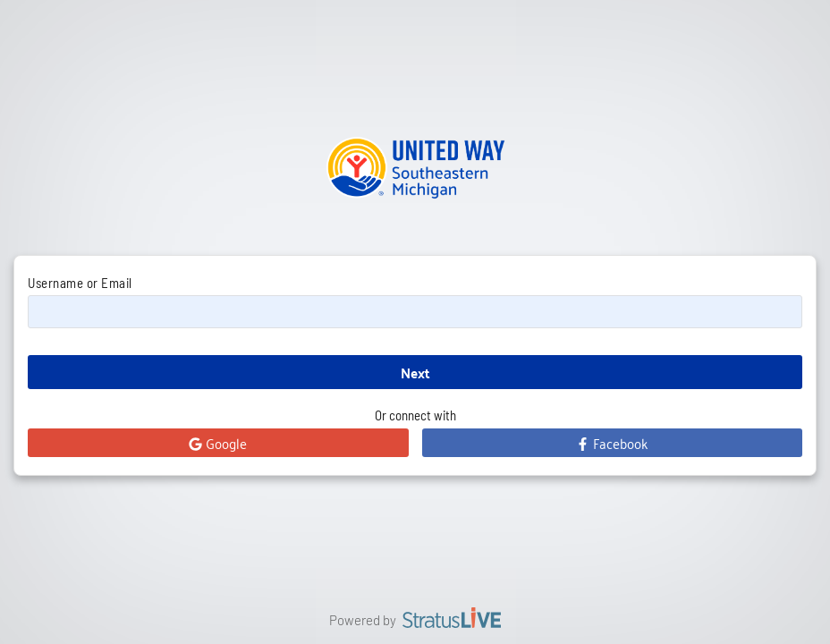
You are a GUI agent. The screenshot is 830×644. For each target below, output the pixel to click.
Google (218, 443)
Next (415, 373)
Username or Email (80, 283)
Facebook (612, 443)
